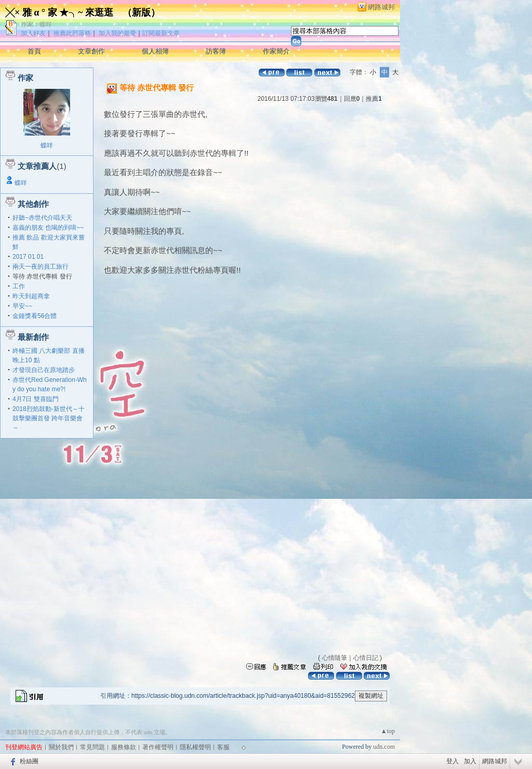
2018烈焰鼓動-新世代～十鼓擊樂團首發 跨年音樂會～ (49, 418)
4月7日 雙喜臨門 (36, 399)
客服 (223, 747)
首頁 (34, 51)
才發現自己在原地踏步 (44, 370)
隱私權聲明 (195, 747)
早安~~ (22, 306)
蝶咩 (47, 145)
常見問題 (92, 747)
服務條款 (124, 747)
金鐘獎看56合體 (35, 316)
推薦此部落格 (72, 33)
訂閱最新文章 (161, 33)
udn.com (384, 747)
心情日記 (366, 658)
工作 (19, 286)
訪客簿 (216, 51)
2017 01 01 (28, 257)
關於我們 (61, 747)
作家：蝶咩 (36, 24)
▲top (388, 731)
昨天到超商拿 (31, 296)
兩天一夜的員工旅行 (41, 267)
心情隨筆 (335, 658)
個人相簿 (155, 51)
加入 (470, 761)
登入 (453, 761)
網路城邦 (381, 7)
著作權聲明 (158, 747)
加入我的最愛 (117, 33)
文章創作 (91, 51)
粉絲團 (29, 761)
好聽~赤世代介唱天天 (42, 218)
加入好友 (33, 33)
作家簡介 (276, 51)
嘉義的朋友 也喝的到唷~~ (48, 228)
